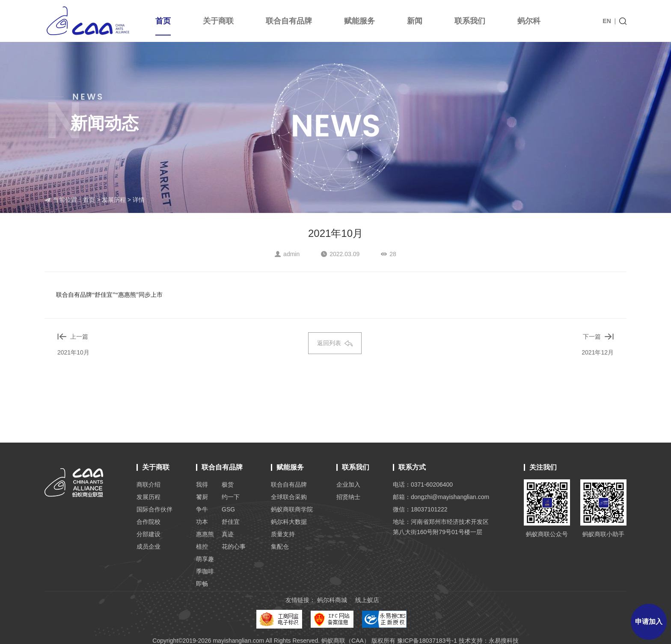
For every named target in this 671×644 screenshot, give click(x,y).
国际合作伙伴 (154, 509)
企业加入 (348, 484)
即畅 (202, 584)
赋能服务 (359, 21)
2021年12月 (598, 352)
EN (607, 21)
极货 (228, 484)
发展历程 (114, 200)
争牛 (202, 509)
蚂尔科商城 (332, 600)
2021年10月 (73, 352)
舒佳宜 (231, 522)
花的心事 (234, 547)
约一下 (231, 497)
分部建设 (148, 534)
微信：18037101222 (420, 509)
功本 (202, 522)
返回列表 (335, 343)
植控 (202, 547)
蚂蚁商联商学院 (292, 509)
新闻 (415, 21)
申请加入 (649, 622)
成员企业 (148, 547)
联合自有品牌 (289, 21)
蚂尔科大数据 (289, 522)
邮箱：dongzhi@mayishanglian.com (441, 497)
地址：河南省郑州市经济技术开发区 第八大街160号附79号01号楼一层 (441, 527)
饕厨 (202, 497)
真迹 (228, 534)
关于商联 (218, 21)
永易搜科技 (504, 641)
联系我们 (470, 21)
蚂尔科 (529, 21)
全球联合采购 (289, 497)
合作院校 (148, 522)
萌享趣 (205, 559)
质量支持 (283, 534)
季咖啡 (205, 571)
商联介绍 (148, 484)
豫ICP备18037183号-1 (427, 641)
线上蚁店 (367, 600)
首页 (163, 26)
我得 (202, 484)
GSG (228, 509)
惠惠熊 (205, 534)
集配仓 (280, 547)
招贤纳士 (348, 497)
